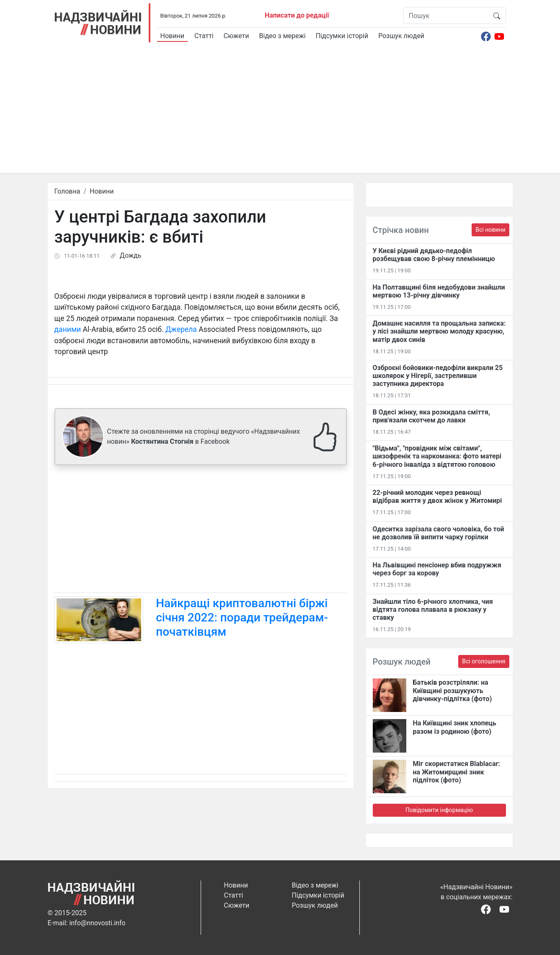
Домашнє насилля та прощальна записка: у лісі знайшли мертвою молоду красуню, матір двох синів (439, 331)
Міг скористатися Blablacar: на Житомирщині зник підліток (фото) (457, 772)
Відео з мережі (283, 36)
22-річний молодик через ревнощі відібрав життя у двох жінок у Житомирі (437, 497)
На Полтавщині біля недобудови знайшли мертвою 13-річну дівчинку (439, 291)
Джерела (181, 329)
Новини (172, 36)
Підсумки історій (342, 36)
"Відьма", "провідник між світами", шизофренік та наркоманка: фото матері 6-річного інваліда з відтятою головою (437, 456)
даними (68, 329)
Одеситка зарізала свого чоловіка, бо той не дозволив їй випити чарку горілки (439, 533)
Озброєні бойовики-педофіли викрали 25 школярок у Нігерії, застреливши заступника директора (438, 376)
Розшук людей (401, 36)
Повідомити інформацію (439, 810)
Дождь (131, 255)
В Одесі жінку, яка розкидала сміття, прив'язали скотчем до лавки (431, 416)
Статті (204, 36)
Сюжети (236, 36)
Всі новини (490, 230)
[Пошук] (446, 16)
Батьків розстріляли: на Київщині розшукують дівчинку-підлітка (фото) (453, 690)
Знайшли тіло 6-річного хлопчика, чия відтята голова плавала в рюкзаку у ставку (433, 609)
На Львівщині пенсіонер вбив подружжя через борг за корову (437, 569)
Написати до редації (297, 15)
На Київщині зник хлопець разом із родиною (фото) (455, 727)
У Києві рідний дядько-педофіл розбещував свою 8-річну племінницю (434, 255)
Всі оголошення (484, 661)
